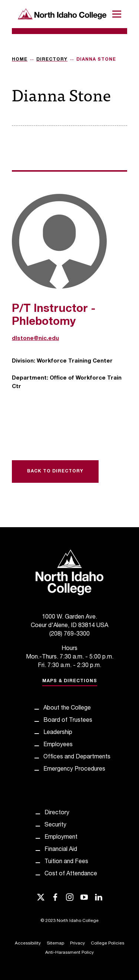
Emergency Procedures (74, 769)
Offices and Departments (77, 757)
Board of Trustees (68, 721)
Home (20, 60)
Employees (58, 745)
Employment (61, 838)
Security (55, 825)
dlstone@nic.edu (35, 339)
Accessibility (28, 943)
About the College (67, 708)
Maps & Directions (70, 681)
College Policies (107, 943)
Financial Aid (61, 850)
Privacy (77, 943)
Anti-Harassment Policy (69, 953)
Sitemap (55, 943)
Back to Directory (55, 471)
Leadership (58, 733)
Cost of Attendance (71, 874)
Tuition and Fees (66, 862)
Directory (52, 60)
